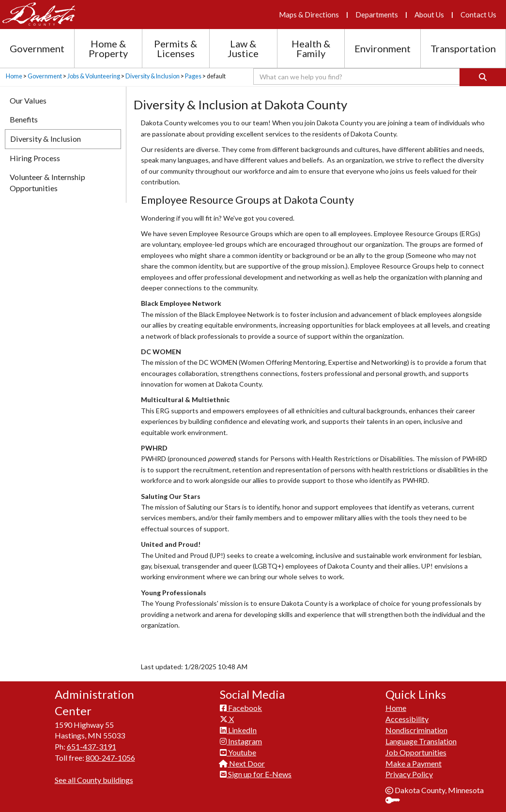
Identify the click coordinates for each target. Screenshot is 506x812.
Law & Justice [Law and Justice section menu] (243, 48)
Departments (377, 15)
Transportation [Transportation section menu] (463, 48)
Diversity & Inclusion (153, 76)
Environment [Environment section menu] (383, 48)
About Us (429, 15)
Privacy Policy (409, 774)
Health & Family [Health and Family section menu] (311, 48)
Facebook (241, 708)
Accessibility (407, 719)
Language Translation (421, 741)
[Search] (483, 77)
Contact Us (478, 15)
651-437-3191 (92, 746)
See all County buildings (94, 780)
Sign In (396, 801)
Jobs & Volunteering (94, 76)
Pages (193, 76)
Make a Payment (414, 763)
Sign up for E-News (256, 774)
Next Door (242, 763)
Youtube (238, 752)
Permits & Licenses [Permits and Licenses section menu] (176, 48)
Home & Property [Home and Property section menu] (108, 48)
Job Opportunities (416, 752)
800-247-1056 (110, 758)
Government (45, 76)
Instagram (241, 741)
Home (14, 76)
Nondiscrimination (416, 730)
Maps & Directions (309, 15)
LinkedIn (238, 730)
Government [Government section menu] (37, 48)
